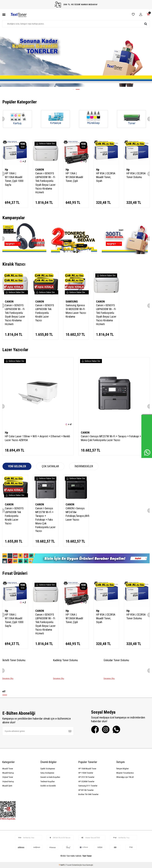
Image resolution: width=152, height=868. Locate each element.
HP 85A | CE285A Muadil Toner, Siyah (106, 177)
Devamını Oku (8, 678)
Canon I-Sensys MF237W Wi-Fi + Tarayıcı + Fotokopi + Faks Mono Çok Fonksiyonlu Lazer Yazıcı (114, 438)
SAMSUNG (72, 301)
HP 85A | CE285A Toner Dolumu (136, 175)
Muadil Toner (8, 769)
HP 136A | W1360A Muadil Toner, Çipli (74, 177)
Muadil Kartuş (8, 773)
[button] (75, 89)
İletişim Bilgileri (123, 769)
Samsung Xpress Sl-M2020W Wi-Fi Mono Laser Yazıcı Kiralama (76, 311)
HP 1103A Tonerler (86, 773)
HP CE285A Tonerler (86, 781)
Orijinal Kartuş (8, 781)
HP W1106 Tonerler (86, 790)
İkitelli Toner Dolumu (14, 660)
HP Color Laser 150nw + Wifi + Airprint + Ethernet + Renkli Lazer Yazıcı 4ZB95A (37, 438)
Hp (6, 170)
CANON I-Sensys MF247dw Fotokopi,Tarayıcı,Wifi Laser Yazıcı (76, 514)
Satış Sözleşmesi (47, 773)
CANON (40, 170)
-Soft (62, 865)
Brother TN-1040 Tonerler (88, 794)
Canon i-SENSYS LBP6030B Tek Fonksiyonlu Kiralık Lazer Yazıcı (45, 313)
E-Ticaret (68, 865)
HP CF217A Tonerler (86, 777)
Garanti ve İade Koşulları (50, 777)
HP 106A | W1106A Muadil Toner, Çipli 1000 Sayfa (14, 179)
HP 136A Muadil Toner (87, 769)
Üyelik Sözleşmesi (48, 769)
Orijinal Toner (8, 777)
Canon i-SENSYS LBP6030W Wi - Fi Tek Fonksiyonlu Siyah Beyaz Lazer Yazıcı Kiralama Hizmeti (45, 183)
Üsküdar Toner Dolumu (116, 660)
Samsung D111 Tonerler (88, 786)
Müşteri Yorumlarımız (125, 773)
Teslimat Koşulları (48, 781)
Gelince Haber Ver (45, 144)
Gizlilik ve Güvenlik (48, 786)
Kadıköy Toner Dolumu (65, 660)
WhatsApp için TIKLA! (125, 777)
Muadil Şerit (7, 786)
